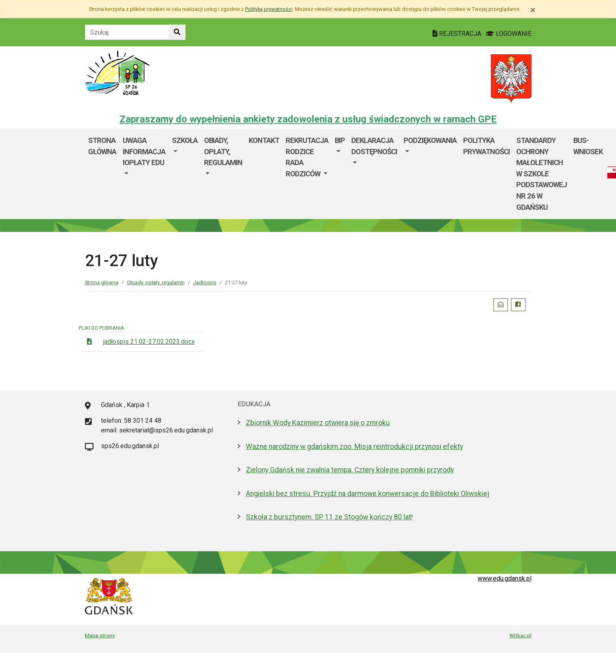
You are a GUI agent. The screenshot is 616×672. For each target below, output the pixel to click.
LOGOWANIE (509, 34)
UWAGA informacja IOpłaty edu (144, 151)
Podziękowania (430, 140)
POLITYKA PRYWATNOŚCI (486, 146)
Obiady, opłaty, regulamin (223, 151)
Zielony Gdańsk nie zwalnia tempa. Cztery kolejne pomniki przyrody (350, 470)
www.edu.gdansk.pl (505, 578)
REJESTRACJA (458, 34)
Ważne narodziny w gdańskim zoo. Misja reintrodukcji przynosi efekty (354, 447)
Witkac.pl (520, 635)
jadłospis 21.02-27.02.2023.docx (149, 342)
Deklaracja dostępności (374, 146)
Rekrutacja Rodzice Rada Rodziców (307, 157)
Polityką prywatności (269, 9)
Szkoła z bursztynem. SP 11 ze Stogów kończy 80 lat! (329, 517)
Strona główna (102, 146)
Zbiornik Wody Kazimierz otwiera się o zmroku (318, 423)
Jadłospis (205, 282)
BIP (340, 140)
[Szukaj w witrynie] (177, 32)
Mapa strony (100, 635)
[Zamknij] (533, 10)
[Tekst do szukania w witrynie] (127, 32)
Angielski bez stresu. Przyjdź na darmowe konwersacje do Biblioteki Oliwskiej (368, 494)
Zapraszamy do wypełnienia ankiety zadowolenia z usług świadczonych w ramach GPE (308, 119)
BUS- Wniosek (588, 146)
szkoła (185, 140)
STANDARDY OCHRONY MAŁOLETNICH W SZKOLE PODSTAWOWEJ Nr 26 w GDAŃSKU (542, 174)
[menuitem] (144, 174)
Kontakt (264, 140)
